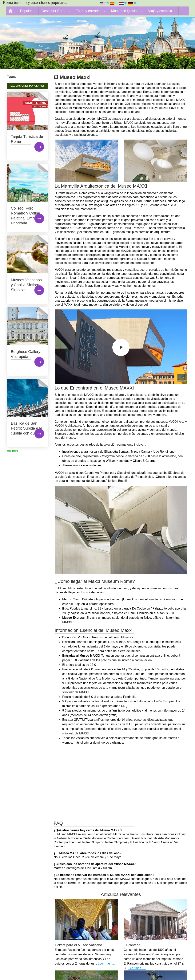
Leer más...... (107, 964)
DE (133, 3)
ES (114, 3)
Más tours (12, 451)
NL (123, 3)
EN (105, 3)
